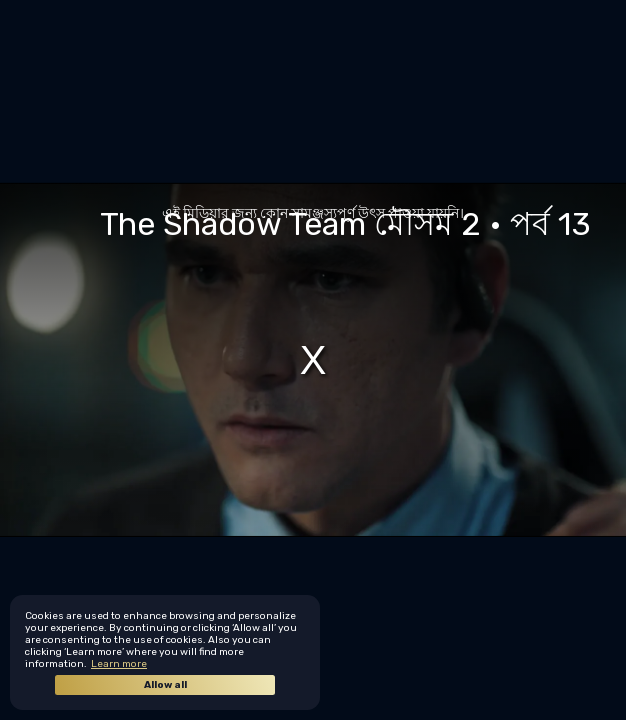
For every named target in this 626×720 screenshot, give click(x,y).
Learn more (119, 664)
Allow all (165, 685)
